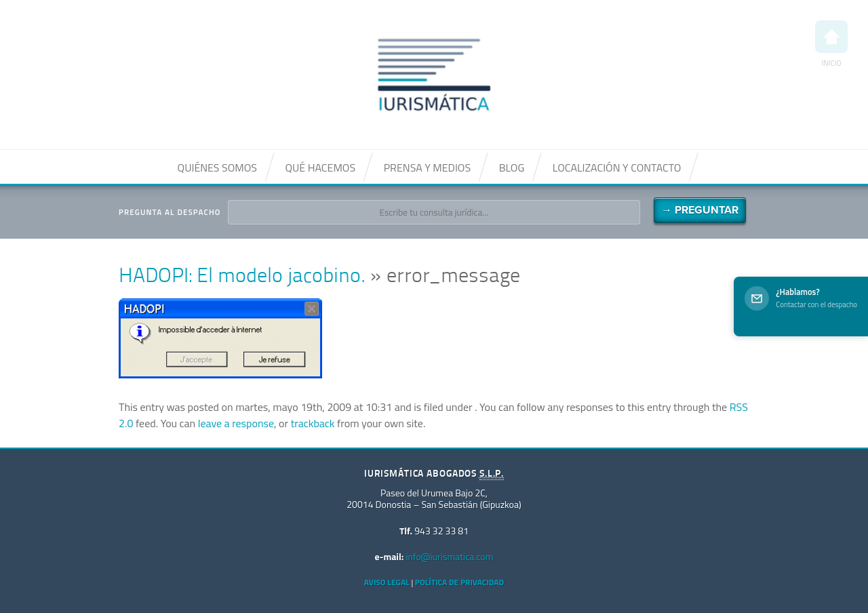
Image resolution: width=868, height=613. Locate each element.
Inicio (831, 44)
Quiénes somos (217, 167)
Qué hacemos (320, 167)
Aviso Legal (387, 582)
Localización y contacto (617, 167)
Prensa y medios (427, 167)
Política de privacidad (459, 582)
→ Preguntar (700, 210)
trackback (313, 423)
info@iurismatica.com (449, 556)
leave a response (236, 423)
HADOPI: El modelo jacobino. (242, 277)
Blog (512, 167)
